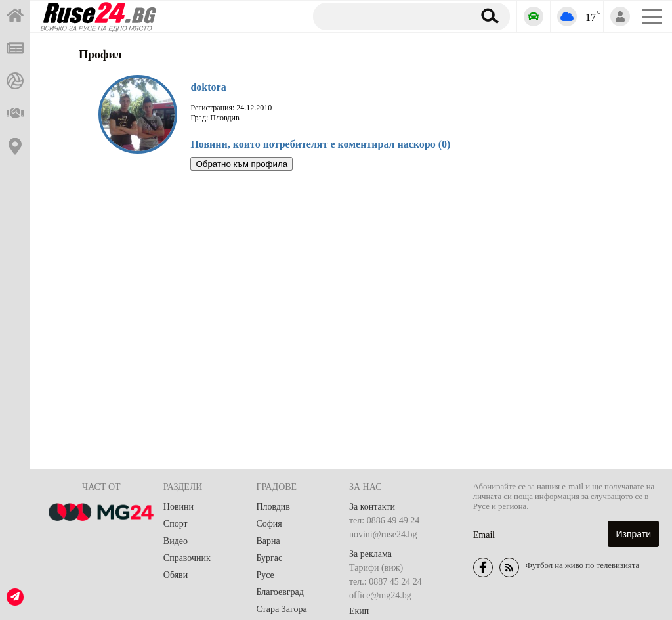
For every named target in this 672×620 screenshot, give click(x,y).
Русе (265, 575)
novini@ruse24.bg (383, 534)
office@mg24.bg (380, 595)
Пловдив (273, 507)
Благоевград (280, 592)
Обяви (176, 575)
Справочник (187, 558)
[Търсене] (388, 16)
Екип (359, 611)
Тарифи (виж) (376, 568)
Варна (268, 541)
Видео (176, 541)
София (269, 524)
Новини (178, 507)
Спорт (176, 524)
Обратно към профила (241, 164)
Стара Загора (281, 609)
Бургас (269, 558)
